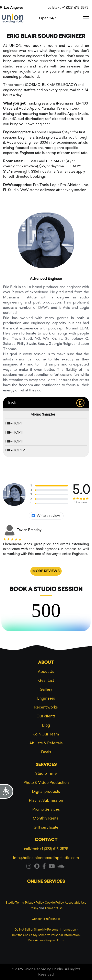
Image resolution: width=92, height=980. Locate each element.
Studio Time (46, 774)
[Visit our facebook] (44, 867)
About (46, 663)
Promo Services (46, 809)
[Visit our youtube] (52, 867)
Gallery (46, 689)
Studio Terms (15, 903)
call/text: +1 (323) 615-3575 (68, 7)
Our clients (46, 716)
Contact (46, 840)
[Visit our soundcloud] (61, 867)
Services (46, 765)
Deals (46, 752)
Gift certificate (46, 827)
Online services (46, 882)
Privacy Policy (34, 903)
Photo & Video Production (46, 783)
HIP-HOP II (14, 432)
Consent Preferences (46, 919)
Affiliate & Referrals (46, 743)
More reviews (46, 571)
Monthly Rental (46, 818)
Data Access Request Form (46, 940)
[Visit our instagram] (29, 867)
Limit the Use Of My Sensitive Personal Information (45, 935)
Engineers (46, 698)
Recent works (46, 707)
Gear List (46, 681)
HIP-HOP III (15, 441)
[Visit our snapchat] (37, 867)
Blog (46, 725)
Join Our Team (46, 734)
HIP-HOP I (14, 423)
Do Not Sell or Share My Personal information (45, 930)
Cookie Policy (54, 903)
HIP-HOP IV (15, 450)
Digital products (46, 792)
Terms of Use (54, 908)
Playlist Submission (46, 800)
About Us (46, 672)
